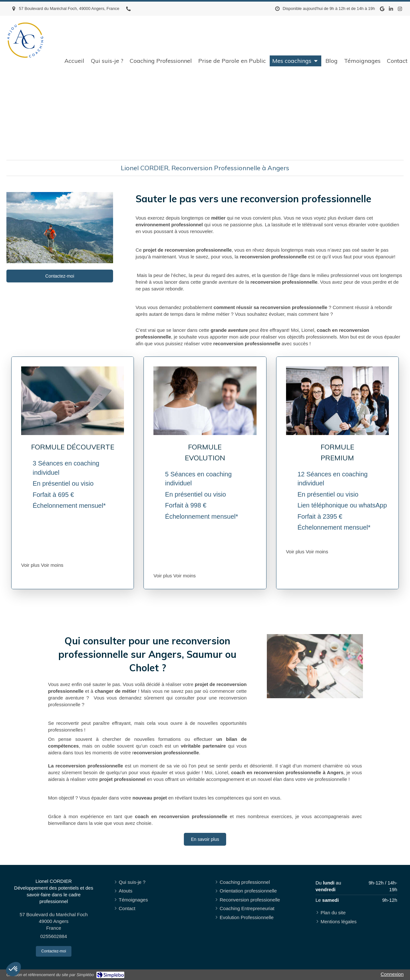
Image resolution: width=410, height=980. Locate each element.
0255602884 (54, 936)
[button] (13, 969)
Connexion (392, 974)
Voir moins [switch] (52, 565)
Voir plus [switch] (30, 565)
